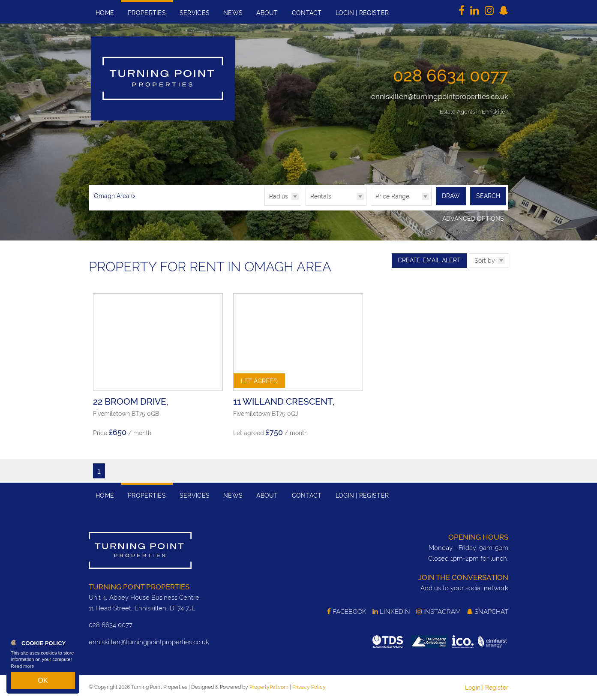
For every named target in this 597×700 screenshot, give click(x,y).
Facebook (347, 611)
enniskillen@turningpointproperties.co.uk (440, 96)
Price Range (392, 196)
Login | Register (487, 687)
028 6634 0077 (451, 75)
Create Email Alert (429, 259)
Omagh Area (116, 196)
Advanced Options (473, 218)
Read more (22, 672)
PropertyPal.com (269, 687)
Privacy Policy (309, 687)
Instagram (438, 611)
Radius (279, 196)
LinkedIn (391, 611)
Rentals (321, 196)
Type (306, 205)
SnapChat (487, 611)
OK (43, 683)
